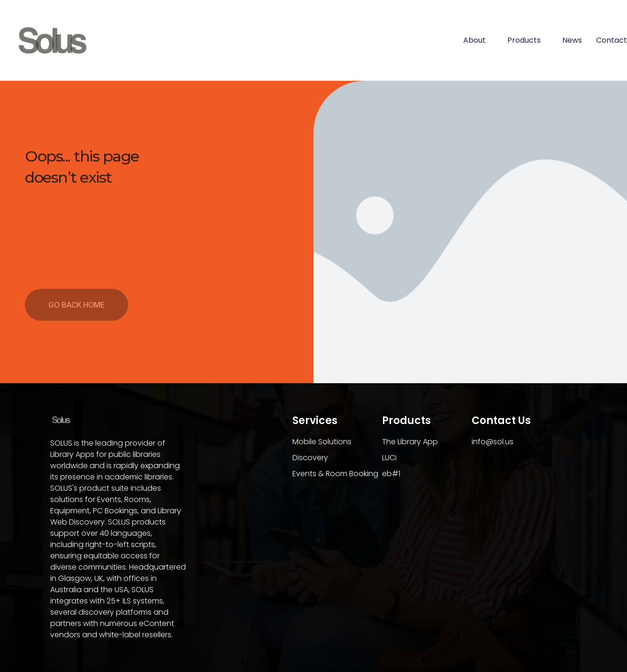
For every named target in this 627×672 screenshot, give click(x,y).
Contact (612, 40)
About (478, 40)
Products (528, 40)
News (572, 40)
